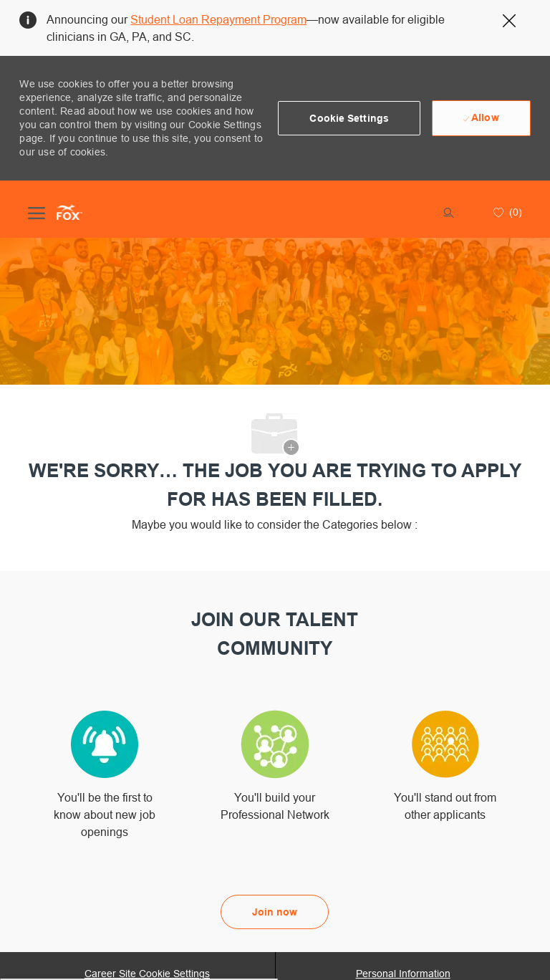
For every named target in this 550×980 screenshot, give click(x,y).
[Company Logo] (69, 212)
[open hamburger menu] (37, 212)
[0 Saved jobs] (506, 212)
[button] (349, 118)
